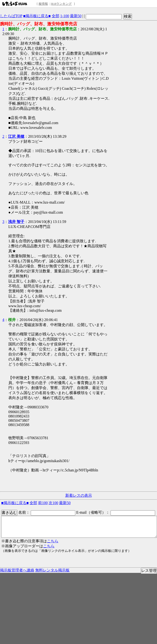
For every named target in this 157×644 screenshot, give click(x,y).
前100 (43, 503)
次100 (53, 503)
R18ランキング (62, 4)
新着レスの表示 (79, 495)
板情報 (43, 4)
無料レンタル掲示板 (52, 570)
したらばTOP (11, 16)
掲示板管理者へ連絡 (17, 570)
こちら (53, 541)
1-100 (65, 16)
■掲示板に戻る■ (37, 16)
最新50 (76, 16)
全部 (56, 16)
